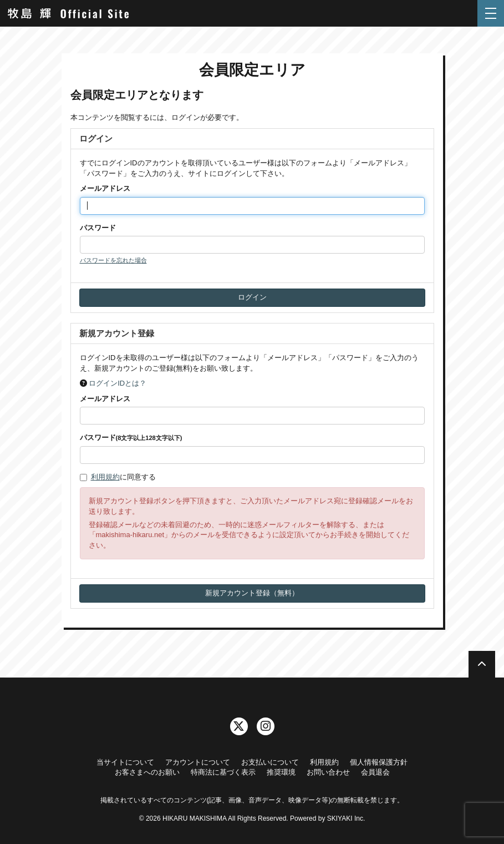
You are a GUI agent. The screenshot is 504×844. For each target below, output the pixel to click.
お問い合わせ (328, 772)
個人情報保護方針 (379, 762)
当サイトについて (125, 762)
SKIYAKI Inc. (346, 818)
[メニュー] (491, 13)
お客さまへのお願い (147, 772)
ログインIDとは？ (118, 383)
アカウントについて (198, 762)
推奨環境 (281, 772)
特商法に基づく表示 (223, 772)
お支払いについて (270, 762)
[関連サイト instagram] (266, 726)
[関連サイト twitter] (239, 726)
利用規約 (105, 477)
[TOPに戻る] (482, 664)
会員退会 (375, 772)
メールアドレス (105, 188)
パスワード (98, 228)
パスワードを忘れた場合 (113, 260)
